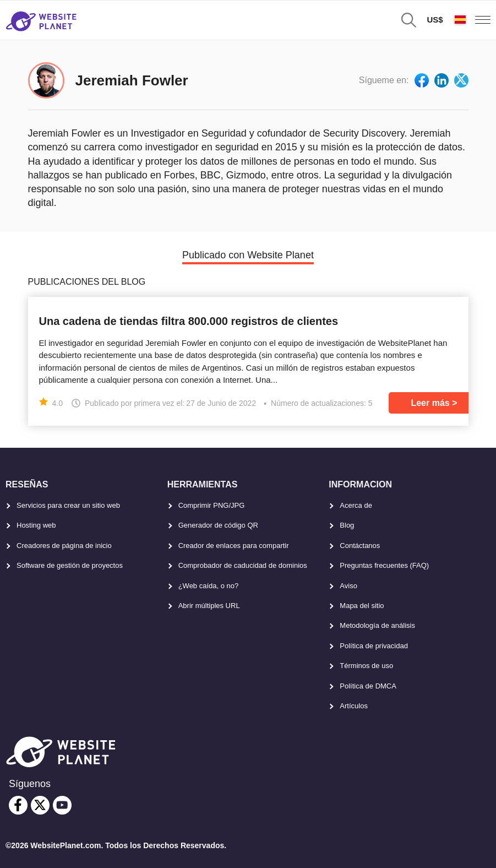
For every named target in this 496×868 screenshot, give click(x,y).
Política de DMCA (368, 686)
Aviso (348, 586)
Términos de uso (366, 666)
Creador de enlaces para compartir (234, 546)
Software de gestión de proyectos (70, 565)
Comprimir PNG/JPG (212, 505)
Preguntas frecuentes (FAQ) (384, 565)
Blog (347, 525)
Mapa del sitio (362, 606)
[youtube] (62, 805)
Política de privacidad (374, 646)
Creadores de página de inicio (64, 546)
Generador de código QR (218, 525)
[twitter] (40, 805)
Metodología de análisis (377, 625)
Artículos (354, 706)
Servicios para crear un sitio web (68, 505)
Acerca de (356, 505)
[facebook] (18, 805)
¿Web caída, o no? (209, 586)
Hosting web (36, 525)
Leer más (430, 403)
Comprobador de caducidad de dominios (243, 565)
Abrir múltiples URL (209, 606)
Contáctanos (360, 546)
